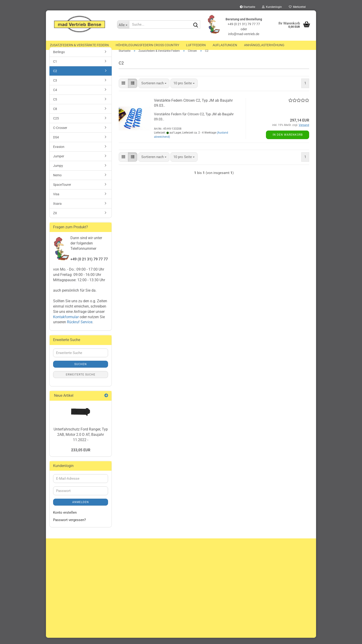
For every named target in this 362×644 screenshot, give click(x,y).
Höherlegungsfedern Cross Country (147, 45)
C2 (55, 77)
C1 (55, 67)
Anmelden (81, 508)
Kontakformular (66, 323)
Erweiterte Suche (81, 381)
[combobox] (154, 89)
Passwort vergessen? (69, 526)
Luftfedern (196, 45)
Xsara (57, 210)
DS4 (56, 143)
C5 (55, 105)
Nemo (57, 181)
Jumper (59, 162)
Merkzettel (297, 7)
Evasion (59, 153)
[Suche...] (123, 24)
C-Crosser (60, 134)
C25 (56, 124)
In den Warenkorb (288, 141)
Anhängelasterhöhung (264, 45)
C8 (55, 115)
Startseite (247, 7)
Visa (56, 200)
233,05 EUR (81, 456)
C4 (55, 96)
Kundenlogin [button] (272, 7)
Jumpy (58, 172)
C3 (55, 86)
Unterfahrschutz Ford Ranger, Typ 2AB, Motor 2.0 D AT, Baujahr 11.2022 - (81, 441)
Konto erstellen (65, 519)
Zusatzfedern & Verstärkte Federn (79, 45)
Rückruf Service (79, 328)
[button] (123, 89)
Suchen (81, 370)
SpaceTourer (62, 191)
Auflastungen (225, 45)
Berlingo (59, 58)
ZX (55, 219)
